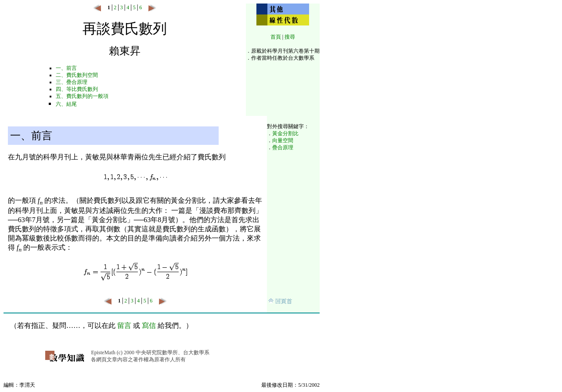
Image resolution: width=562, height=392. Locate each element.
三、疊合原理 (72, 82)
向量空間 (283, 140)
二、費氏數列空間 (77, 75)
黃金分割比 (285, 133)
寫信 (149, 325)
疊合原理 (283, 147)
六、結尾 (66, 104)
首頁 (276, 37)
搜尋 (290, 37)
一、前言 (66, 68)
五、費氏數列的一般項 (82, 96)
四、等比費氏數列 (77, 89)
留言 (124, 325)
